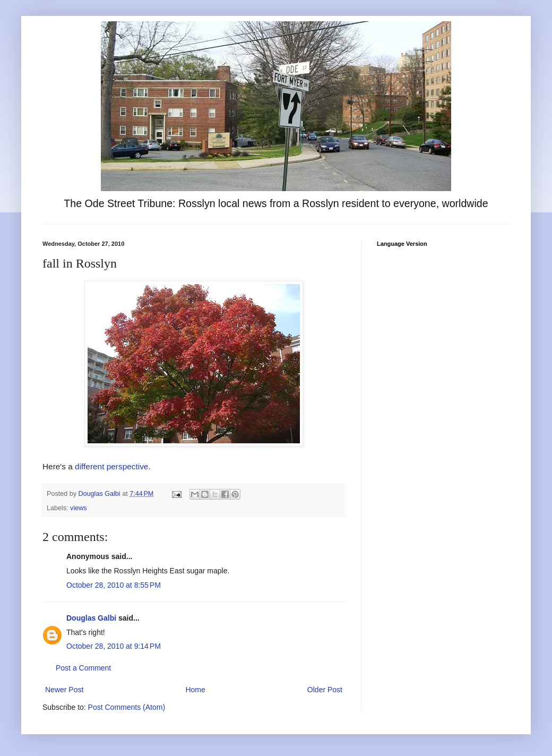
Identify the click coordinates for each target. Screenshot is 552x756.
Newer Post (64, 690)
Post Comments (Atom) (127, 707)
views (79, 508)
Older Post (325, 690)
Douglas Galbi (91, 618)
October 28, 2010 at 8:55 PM (114, 585)
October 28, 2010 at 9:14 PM (114, 646)
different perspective (111, 466)
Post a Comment (83, 668)
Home (195, 690)
